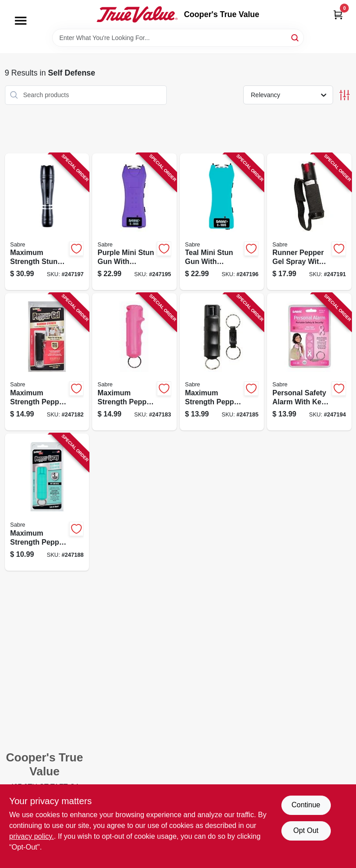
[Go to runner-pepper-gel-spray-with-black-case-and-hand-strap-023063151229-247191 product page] (309, 222)
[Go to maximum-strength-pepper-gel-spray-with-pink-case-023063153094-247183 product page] (134, 362)
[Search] (296, 37)
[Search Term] (178, 38)
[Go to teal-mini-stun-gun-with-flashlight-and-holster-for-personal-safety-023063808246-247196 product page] (222, 222)
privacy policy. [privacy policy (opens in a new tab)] (32, 836)
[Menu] (21, 21)
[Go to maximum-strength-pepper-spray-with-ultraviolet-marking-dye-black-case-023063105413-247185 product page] (222, 362)
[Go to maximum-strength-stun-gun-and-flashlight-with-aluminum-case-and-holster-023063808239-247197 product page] (47, 222)
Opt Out (306, 830)
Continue (306, 805)
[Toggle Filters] (345, 95)
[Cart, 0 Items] (338, 15)
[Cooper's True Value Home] (137, 14)
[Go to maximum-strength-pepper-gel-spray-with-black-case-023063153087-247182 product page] (47, 362)
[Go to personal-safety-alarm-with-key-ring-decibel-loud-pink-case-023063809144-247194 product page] (309, 362)
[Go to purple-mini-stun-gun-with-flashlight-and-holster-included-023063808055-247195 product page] (134, 222)
